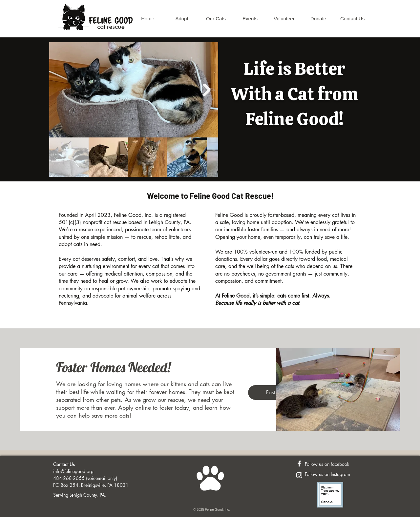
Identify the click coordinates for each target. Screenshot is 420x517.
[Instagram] (299, 475)
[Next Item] (207, 90)
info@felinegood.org (73, 471)
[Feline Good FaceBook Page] (299, 464)
